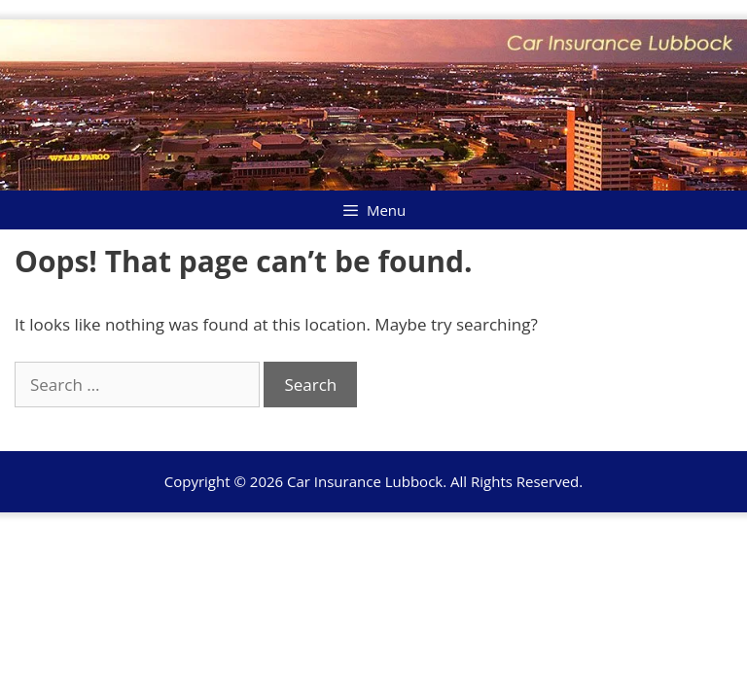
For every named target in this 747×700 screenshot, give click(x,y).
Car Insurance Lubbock (365, 481)
